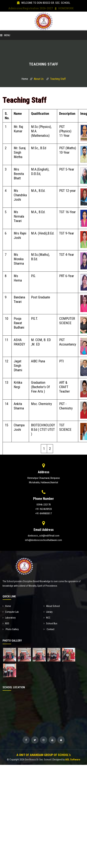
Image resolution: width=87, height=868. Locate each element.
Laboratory (9, 618)
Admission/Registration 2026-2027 (31, 8)
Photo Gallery (11, 629)
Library (48, 612)
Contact (49, 629)
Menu (5, 35)
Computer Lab (11, 612)
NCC (47, 618)
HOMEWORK (66, 8)
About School (52, 606)
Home (25, 79)
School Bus (50, 623)
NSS (6, 623)
